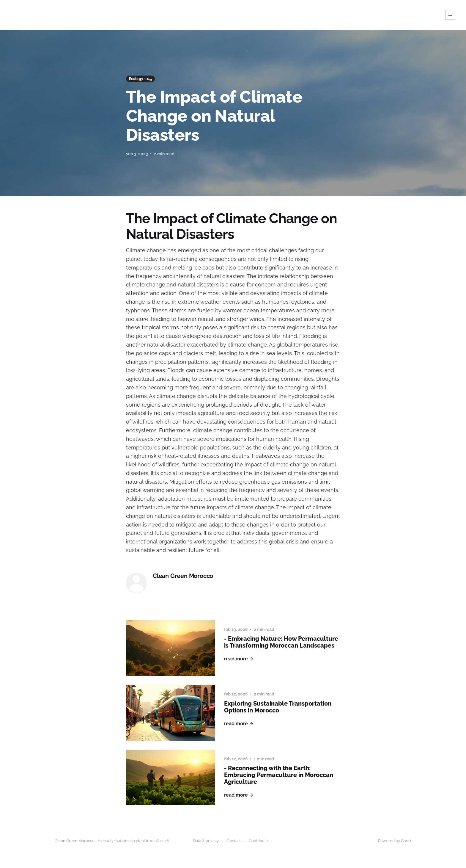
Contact (234, 841)
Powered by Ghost (395, 841)
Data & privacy (206, 841)
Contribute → (261, 841)
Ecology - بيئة (140, 79)
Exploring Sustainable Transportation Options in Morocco (278, 707)
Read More (239, 659)
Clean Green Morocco (183, 576)
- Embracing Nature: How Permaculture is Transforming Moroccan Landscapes (281, 642)
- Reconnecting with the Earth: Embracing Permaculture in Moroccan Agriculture (279, 775)
